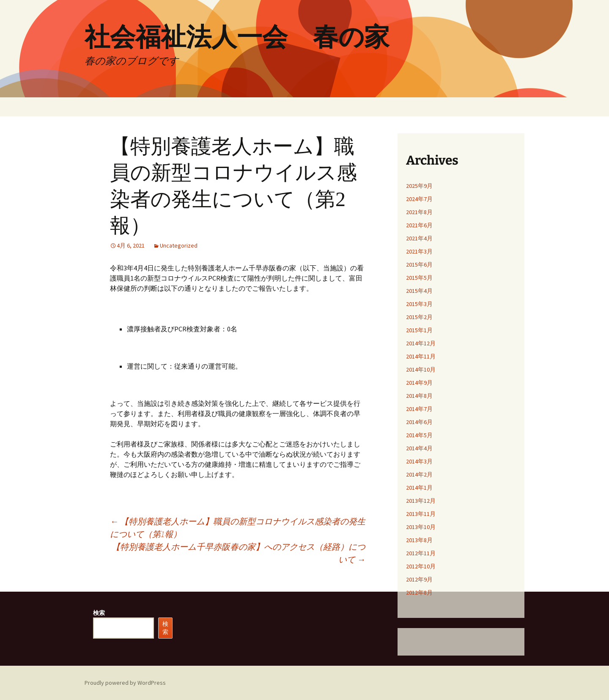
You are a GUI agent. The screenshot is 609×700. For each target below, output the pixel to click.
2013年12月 (421, 501)
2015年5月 (419, 278)
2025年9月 (419, 186)
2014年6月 (419, 422)
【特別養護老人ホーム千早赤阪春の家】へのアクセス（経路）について (239, 553)
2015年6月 (419, 265)
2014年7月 (419, 409)
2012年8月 (419, 593)
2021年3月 (419, 251)
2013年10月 (421, 527)
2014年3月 (419, 461)
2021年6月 (419, 225)
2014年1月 (419, 488)
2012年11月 (421, 553)
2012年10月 (421, 566)
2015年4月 (419, 291)
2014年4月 (419, 448)
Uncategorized (179, 245)
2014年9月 (419, 383)
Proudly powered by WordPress (125, 683)
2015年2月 (419, 317)
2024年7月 (419, 199)
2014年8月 (419, 396)
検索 (99, 613)
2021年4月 (419, 238)
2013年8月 (419, 540)
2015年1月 (419, 330)
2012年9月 (419, 579)
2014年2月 (419, 474)
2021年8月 (419, 212)
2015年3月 (419, 304)
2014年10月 (421, 369)
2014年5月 (419, 435)
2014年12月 (421, 343)
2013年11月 (421, 514)
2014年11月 (421, 356)
